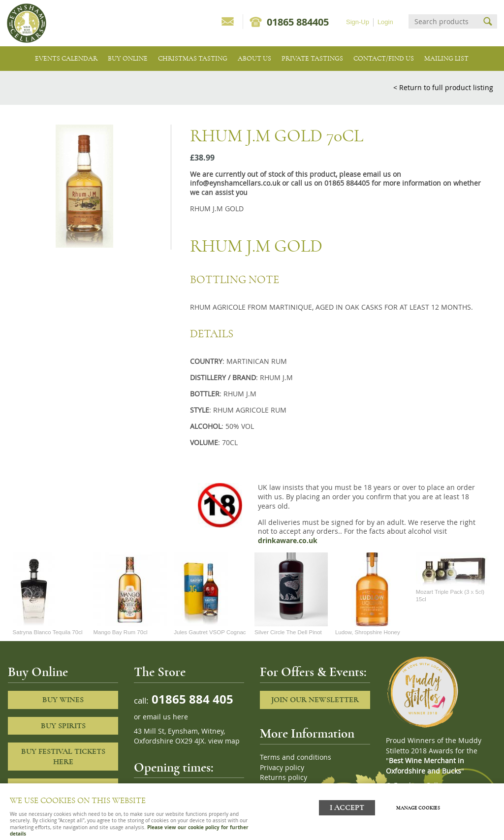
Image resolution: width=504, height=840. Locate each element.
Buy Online (128, 58)
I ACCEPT (347, 807)
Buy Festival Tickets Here (63, 757)
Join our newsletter (315, 700)
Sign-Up (358, 22)
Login (385, 22)
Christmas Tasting (193, 58)
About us (254, 58)
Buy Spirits (63, 726)
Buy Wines (63, 700)
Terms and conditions (296, 757)
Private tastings (312, 58)
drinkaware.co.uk (288, 541)
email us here (165, 717)
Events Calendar (66, 58)
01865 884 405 (191, 699)
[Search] (444, 21)
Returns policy (283, 777)
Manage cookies (419, 807)
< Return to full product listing (443, 87)
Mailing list (446, 58)
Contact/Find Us (384, 58)
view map (224, 741)
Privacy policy (282, 768)
